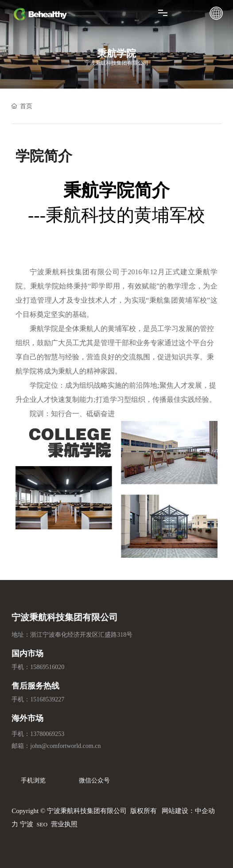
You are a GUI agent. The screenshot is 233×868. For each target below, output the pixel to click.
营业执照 (64, 824)
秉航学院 (116, 53)
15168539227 (47, 699)
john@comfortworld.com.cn (65, 746)
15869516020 (47, 667)
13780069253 (47, 734)
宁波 (27, 824)
